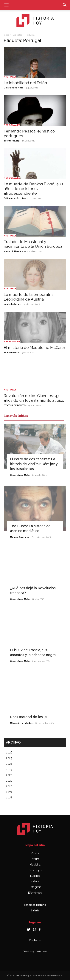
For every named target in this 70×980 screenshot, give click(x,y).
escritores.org (12, 141)
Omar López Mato (14, 88)
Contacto (35, 940)
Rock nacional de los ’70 (29, 717)
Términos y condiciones (35, 951)
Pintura (35, 859)
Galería (35, 910)
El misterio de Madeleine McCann (34, 347)
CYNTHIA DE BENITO (15, 405)
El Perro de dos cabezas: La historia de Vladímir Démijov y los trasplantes (34, 464)
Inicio (6, 35)
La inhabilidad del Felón (25, 83)
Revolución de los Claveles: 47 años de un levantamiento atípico (34, 398)
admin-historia (12, 304)
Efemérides (35, 893)
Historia (10, 77)
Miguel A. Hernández (15, 251)
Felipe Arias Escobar (15, 198)
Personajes (12, 125)
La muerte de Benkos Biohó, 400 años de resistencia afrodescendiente (33, 189)
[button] (6, 5)
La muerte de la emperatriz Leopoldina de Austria (29, 297)
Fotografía (35, 887)
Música (35, 853)
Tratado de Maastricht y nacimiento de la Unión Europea (33, 244)
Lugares (35, 876)
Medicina (35, 865)
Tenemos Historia (35, 905)
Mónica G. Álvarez (20, 537)
